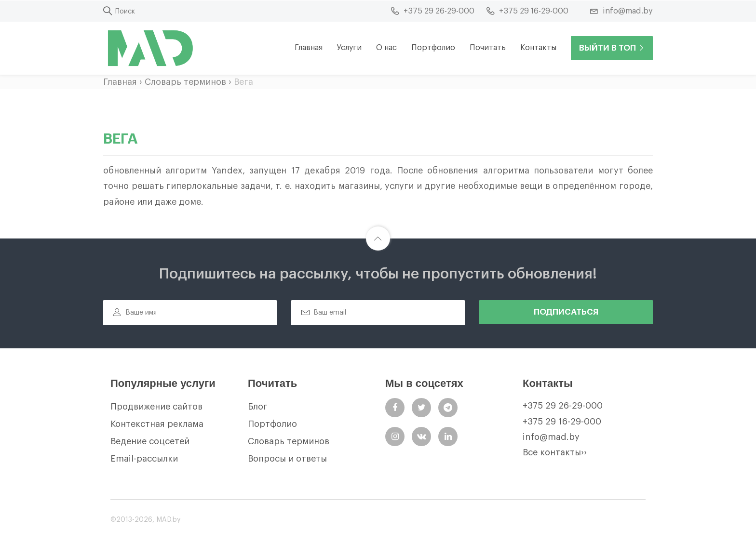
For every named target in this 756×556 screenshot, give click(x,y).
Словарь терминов (185, 82)
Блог (258, 407)
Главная (309, 48)
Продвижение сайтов (156, 407)
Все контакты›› (555, 452)
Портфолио (433, 48)
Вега (243, 82)
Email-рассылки (144, 459)
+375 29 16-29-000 (562, 422)
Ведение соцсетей (150, 441)
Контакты (538, 48)
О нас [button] (386, 48)
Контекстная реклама (157, 424)
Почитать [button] (488, 48)
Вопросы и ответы (287, 459)
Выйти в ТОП (612, 48)
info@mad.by (551, 437)
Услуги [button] (349, 48)
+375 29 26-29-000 (563, 406)
